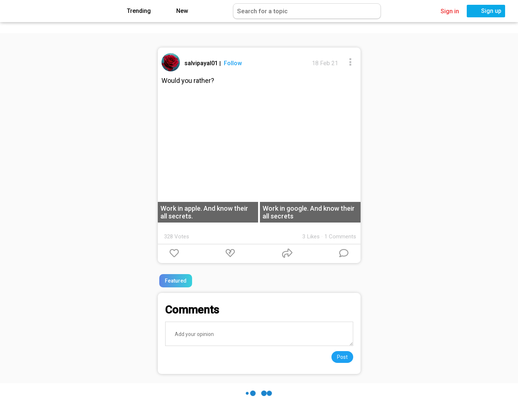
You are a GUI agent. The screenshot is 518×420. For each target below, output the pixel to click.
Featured (176, 281)
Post (342, 357)
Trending (133, 11)
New (177, 11)
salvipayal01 (202, 63)
